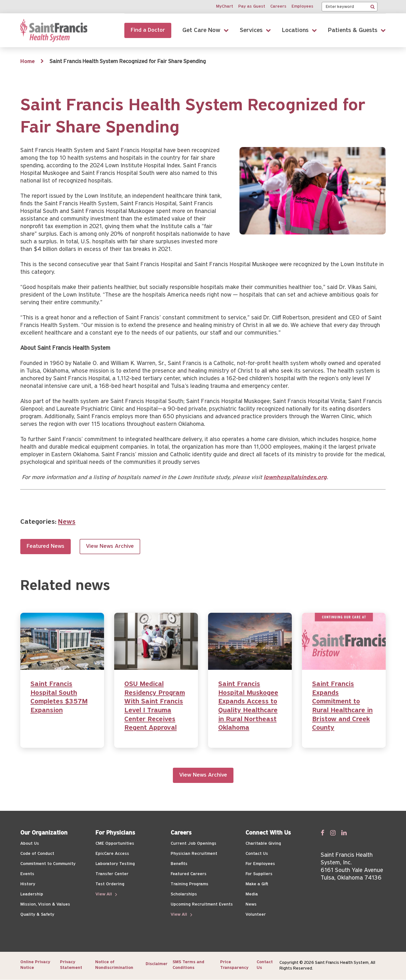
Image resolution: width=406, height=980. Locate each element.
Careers (278, 6)
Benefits (179, 864)
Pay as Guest (252, 6)
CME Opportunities (115, 844)
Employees (302, 6)
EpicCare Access (112, 854)
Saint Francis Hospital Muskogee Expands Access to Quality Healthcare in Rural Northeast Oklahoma (248, 706)
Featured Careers (189, 874)
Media (252, 894)
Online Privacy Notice (35, 965)
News (67, 522)
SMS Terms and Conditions (188, 965)
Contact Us (257, 854)
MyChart (225, 6)
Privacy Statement (71, 965)
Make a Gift (257, 884)
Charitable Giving (263, 844)
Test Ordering (110, 884)
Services (251, 30)
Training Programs (190, 884)
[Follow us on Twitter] (333, 833)
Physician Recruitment (194, 854)
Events (27, 874)
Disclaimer (157, 964)
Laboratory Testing (115, 864)
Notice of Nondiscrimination (114, 965)
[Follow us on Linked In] (344, 833)
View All (104, 894)
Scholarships (184, 894)
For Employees (260, 864)
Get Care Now (201, 30)
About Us (30, 844)
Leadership (32, 894)
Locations (295, 30)
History (28, 884)
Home (28, 62)
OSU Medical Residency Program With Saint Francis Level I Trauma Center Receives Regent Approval (155, 706)
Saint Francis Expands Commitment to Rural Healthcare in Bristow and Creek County (342, 706)
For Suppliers (259, 874)
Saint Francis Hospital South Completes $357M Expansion (59, 697)
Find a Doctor (148, 30)
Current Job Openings (193, 844)
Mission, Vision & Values (45, 904)
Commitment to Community (48, 864)
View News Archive (110, 546)
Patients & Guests (353, 30)
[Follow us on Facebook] (323, 833)
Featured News (46, 546)
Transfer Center (112, 874)
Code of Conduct (37, 854)
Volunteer (256, 915)
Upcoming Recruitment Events (202, 904)
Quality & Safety (37, 915)
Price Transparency (234, 965)
